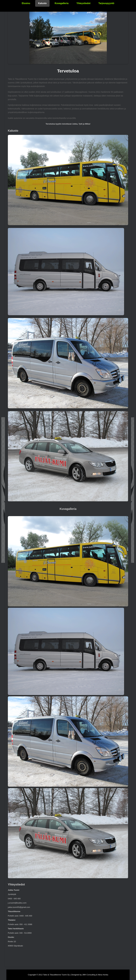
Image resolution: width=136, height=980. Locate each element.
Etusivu (26, 3)
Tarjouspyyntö (106, 3)
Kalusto (42, 3)
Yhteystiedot (83, 3)
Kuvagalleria (62, 3)
